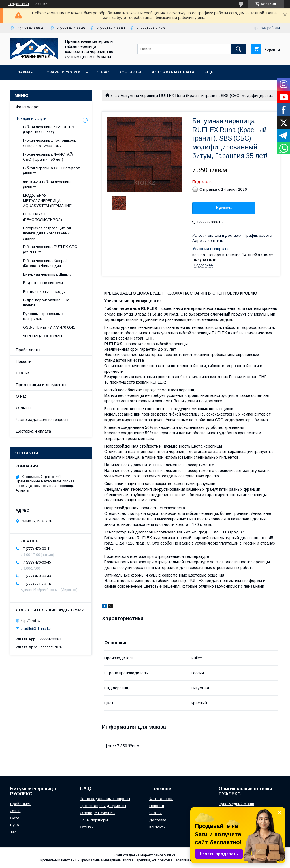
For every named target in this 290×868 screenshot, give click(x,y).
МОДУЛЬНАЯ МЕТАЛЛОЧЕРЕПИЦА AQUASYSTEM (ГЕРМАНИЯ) (48, 201)
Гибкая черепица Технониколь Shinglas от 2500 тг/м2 (50, 143)
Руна (15, 825)
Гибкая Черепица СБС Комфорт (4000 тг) (51, 171)
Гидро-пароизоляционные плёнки (46, 303)
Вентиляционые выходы (44, 292)
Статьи (23, 373)
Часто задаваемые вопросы (42, 420)
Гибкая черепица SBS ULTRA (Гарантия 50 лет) (48, 129)
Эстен (15, 811)
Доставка (158, 820)
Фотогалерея (28, 107)
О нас (103, 72)
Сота (15, 818)
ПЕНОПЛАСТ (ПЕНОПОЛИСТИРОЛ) (42, 217)
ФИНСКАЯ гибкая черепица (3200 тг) (47, 184)
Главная (24, 72)
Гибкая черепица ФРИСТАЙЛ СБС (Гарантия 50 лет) (49, 157)
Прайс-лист (20, 804)
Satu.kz (170, 855)
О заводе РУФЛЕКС (98, 813)
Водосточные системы (43, 283)
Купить (224, 208)
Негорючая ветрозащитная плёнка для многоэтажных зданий (47, 233)
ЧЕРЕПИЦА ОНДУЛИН (42, 336)
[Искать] (238, 49)
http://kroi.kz (31, 620)
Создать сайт (18, 4)
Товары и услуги (62, 72)
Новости (24, 361)
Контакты (130, 72)
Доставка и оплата (173, 72)
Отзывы (23, 408)
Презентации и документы (41, 385)
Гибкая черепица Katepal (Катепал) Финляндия (45, 263)
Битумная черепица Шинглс (47, 274)
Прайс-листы (28, 350)
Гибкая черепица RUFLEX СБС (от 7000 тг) (50, 249)
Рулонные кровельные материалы (43, 316)
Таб (13, 832)
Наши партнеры (94, 820)
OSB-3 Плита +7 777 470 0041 (49, 327)
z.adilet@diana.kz (36, 629)
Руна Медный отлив (236, 804)
